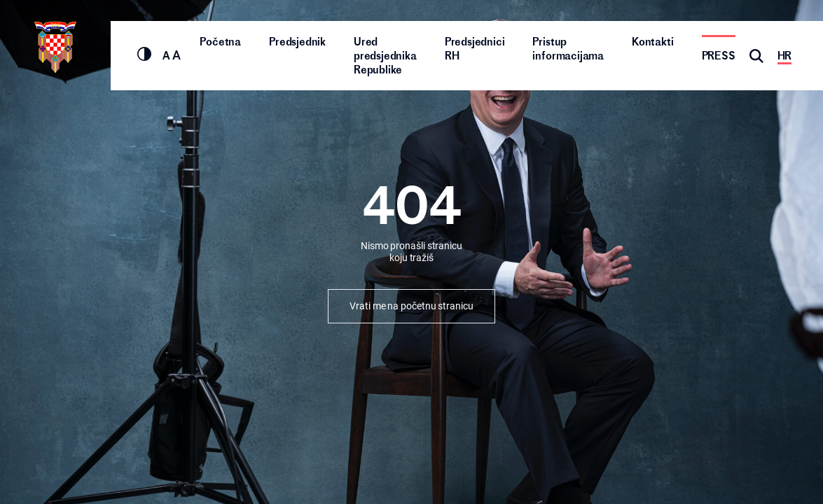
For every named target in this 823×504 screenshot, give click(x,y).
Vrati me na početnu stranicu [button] (411, 306)
